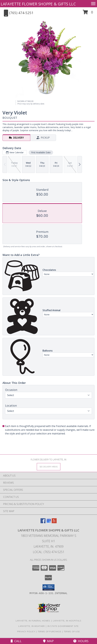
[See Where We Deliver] (49, 467)
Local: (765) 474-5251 (49, 552)
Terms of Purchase (49, 631)
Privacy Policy (26, 631)
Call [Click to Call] (16, 641)
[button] (88, 13)
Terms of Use (72, 631)
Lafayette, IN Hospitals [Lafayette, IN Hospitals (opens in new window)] (67, 621)
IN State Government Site (63, 626)
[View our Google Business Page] (49, 522)
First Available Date (41, 152)
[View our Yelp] (54, 522)
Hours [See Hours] (81, 641)
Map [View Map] (48, 641)
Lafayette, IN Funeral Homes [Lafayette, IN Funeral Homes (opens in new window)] (33, 621)
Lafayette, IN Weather (32, 626)
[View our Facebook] (43, 522)
